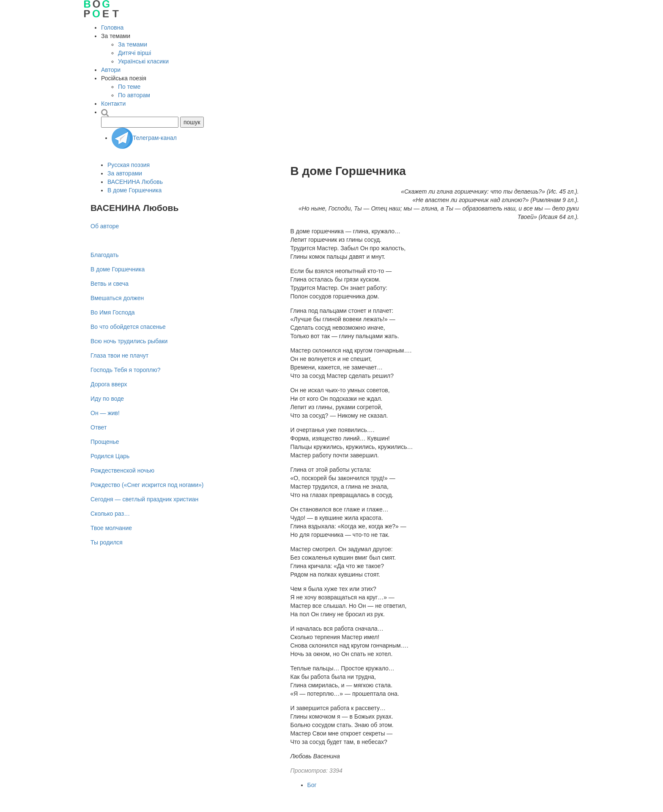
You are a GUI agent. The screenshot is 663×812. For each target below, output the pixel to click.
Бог (312, 785)
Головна (112, 27)
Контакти (113, 104)
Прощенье (105, 442)
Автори (111, 70)
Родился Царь (110, 456)
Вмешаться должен (117, 298)
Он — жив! (105, 413)
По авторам (134, 95)
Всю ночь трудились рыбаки (129, 341)
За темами (133, 44)
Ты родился (107, 542)
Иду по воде (107, 399)
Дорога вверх (109, 384)
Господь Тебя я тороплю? (126, 370)
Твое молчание (111, 528)
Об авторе (105, 226)
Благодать (105, 255)
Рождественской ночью (122, 470)
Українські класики (143, 61)
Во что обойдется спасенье (128, 327)
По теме (129, 87)
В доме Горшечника (134, 190)
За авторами (125, 173)
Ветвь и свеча (110, 284)
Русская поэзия (129, 165)
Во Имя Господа (113, 312)
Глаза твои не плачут (119, 355)
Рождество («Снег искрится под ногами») (147, 485)
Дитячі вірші (134, 53)
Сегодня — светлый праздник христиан (144, 499)
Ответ (99, 427)
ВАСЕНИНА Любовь (135, 182)
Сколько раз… (110, 514)
